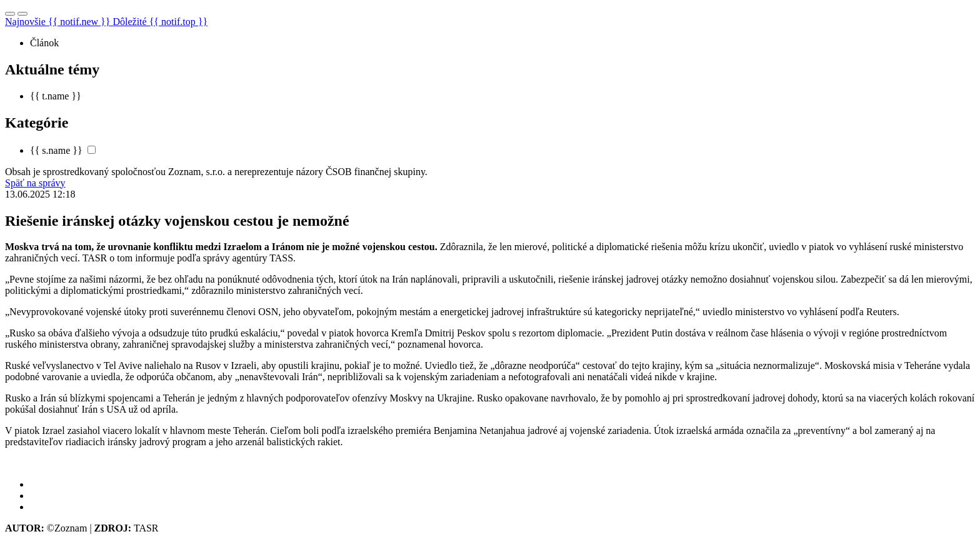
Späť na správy (35, 183)
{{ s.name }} (56, 150)
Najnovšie (59, 22)
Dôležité (160, 22)
